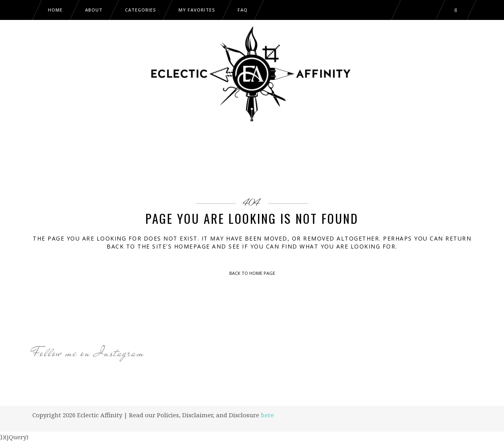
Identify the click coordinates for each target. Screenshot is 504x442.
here (267, 415)
